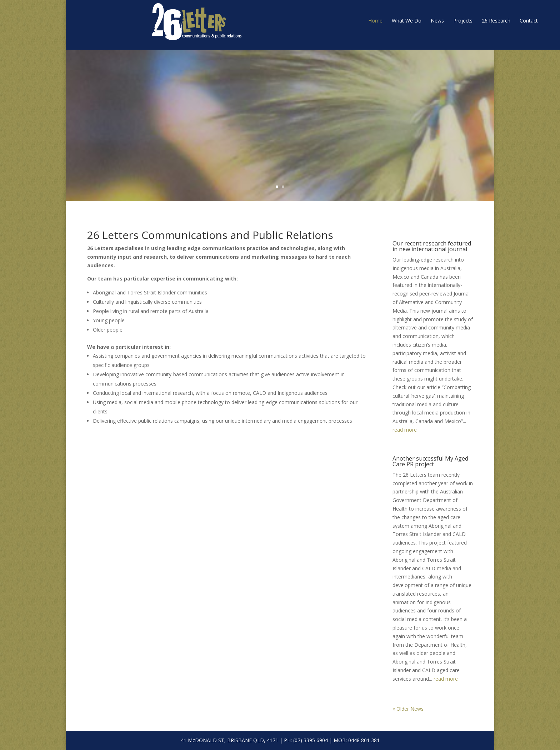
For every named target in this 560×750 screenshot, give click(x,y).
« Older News (408, 709)
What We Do (342, 21)
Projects (398, 21)
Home (310, 21)
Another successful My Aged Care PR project (430, 461)
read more (405, 430)
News (372, 21)
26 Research (431, 21)
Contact (464, 21)
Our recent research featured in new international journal (432, 246)
